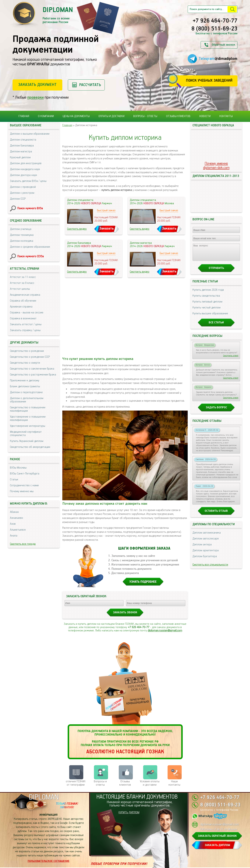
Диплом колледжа (22, 241)
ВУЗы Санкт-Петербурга (25, 474)
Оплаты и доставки (111, 116)
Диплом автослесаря (206, 542)
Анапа (14, 536)
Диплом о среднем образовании (30, 247)
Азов (13, 524)
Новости (205, 116)
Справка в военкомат (23, 318)
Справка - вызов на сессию (27, 313)
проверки (35, 97)
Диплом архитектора (206, 554)
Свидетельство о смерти (25, 363)
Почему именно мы (22, 491)
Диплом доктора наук (24, 175)
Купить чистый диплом (206, 311)
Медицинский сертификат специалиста (26, 434)
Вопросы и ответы (100, 783)
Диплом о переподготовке (26, 392)
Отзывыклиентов (125, 783)
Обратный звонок (223, 45)
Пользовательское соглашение (49, 861)
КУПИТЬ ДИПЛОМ (129, 813)
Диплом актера (202, 548)
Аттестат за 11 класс (23, 277)
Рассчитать (90, 85)
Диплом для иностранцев (26, 163)
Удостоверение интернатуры (28, 426)
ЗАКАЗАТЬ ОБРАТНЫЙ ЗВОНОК (217, 836)
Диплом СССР (18, 199)
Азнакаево (17, 518)
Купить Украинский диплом (27, 441)
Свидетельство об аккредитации (30, 447)
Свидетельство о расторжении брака (33, 375)
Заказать (107, 229)
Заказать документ (37, 85)
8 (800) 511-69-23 (214, 29)
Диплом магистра (21, 152)
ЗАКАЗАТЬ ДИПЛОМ (217, 845)
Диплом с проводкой (23, 187)
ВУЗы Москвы (18, 468)
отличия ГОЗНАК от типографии (76, 783)
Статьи (14, 480)
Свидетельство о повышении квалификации (28, 409)
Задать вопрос (216, 411)
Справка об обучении (23, 301)
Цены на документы (76, 116)
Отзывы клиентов (178, 116)
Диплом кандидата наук (25, 169)
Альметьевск (18, 530)
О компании (46, 116)
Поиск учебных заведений (209, 81)
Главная (24, 116)
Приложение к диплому (25, 381)
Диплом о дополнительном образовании (27, 400)
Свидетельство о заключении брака (32, 369)
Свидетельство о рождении (27, 351)
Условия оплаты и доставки (150, 783)
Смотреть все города (23, 544)
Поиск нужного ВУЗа (30, 208)
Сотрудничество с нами (24, 485)
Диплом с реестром (22, 193)
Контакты (226, 116)
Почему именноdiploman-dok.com (216, 166)
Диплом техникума (22, 235)
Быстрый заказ (106, 210)
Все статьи (216, 326)
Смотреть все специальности (210, 568)
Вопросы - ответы (145, 116)
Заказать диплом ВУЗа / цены (28, 181)
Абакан (14, 512)
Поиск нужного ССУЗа (31, 256)
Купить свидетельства (206, 299)
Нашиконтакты (174, 783)
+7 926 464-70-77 (215, 21)
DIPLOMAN (44, 797)
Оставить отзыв (216, 514)
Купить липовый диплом (207, 305)
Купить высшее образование (210, 317)
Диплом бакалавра (22, 146)
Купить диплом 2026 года (208, 293)
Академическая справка (25, 295)
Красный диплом (20, 157)
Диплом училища (21, 229)
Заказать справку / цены (25, 330)
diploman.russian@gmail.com (165, 631)
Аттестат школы (20, 289)
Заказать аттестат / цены (26, 324)
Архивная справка (21, 307)
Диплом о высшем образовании (30, 134)
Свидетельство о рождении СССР (30, 357)
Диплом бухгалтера (205, 560)
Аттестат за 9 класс (22, 283)
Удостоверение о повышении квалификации (28, 418)
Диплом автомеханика (207, 536)
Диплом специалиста (23, 140)
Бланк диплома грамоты (25, 386)
